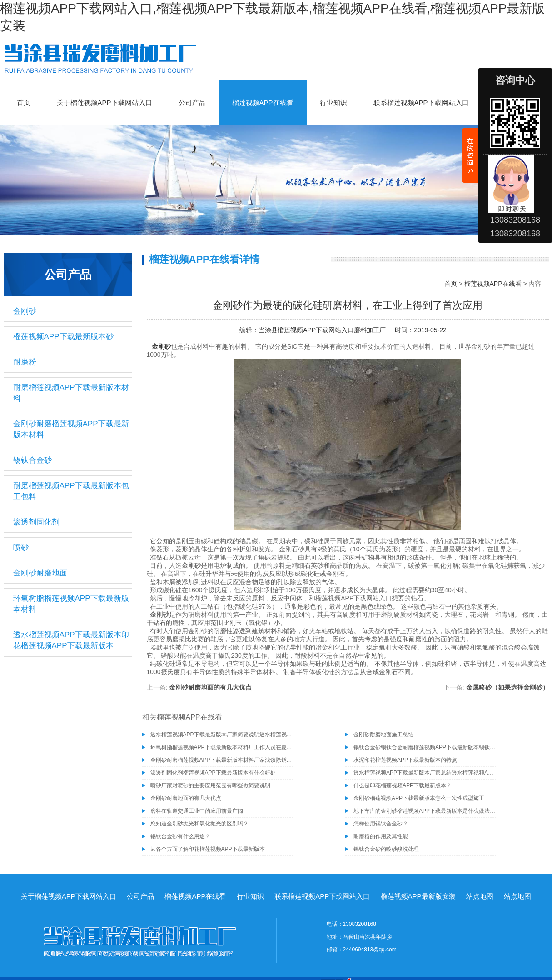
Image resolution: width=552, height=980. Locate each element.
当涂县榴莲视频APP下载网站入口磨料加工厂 (322, 330)
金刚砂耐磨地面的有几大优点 (210, 687)
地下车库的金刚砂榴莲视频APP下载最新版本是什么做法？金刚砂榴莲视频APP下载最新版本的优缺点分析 (425, 811)
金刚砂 (25, 311)
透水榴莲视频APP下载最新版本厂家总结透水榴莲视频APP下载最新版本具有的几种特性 (425, 773)
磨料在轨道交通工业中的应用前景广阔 (197, 811)
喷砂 (21, 547)
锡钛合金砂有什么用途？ (180, 836)
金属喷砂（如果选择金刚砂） (507, 687)
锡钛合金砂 (32, 460)
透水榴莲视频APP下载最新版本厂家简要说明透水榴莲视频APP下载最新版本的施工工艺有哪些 (222, 735)
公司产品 (192, 102)
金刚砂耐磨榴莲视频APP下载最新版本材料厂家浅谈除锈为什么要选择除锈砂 (222, 760)
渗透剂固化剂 (36, 522)
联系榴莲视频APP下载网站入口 (421, 102)
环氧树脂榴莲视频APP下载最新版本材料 (71, 604)
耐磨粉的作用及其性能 (381, 836)
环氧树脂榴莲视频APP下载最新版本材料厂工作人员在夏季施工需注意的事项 (222, 747)
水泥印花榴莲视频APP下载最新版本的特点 (405, 760)
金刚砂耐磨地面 (40, 573)
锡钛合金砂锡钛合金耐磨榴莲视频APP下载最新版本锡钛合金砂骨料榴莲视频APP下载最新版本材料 (425, 747)
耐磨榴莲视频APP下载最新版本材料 (71, 393)
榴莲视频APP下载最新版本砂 (63, 337)
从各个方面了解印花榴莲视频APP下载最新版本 (208, 849)
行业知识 (333, 102)
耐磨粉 (25, 362)
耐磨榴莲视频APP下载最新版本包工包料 (71, 491)
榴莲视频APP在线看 (263, 102)
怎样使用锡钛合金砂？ (381, 824)
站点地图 (480, 896)
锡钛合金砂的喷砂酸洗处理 (386, 849)
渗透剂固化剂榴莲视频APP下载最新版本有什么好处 (213, 773)
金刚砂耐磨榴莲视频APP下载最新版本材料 (71, 429)
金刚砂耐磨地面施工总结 (383, 735)
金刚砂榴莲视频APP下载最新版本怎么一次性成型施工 (419, 798)
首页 (24, 102)
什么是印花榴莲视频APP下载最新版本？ (403, 785)
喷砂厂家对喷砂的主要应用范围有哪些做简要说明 (210, 785)
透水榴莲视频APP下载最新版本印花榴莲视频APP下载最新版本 (71, 640)
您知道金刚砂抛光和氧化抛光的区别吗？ (199, 824)
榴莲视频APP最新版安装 (418, 896)
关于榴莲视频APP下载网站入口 (104, 102)
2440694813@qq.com (370, 950)
